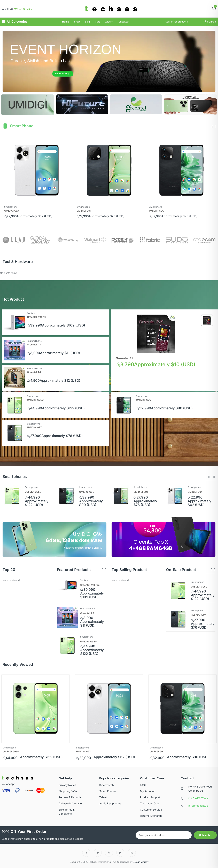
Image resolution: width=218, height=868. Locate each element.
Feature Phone (34, 341)
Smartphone (11, 207)
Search (210, 22)
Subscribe (205, 835)
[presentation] (212, 127)
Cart (97, 22)
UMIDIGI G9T (84, 211)
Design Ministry (141, 862)
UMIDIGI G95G (35, 400)
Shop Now (62, 74)
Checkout (124, 22)
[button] (209, 477)
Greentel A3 (34, 344)
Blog (87, 22)
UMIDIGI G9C (157, 211)
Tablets (31, 313)
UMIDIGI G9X (12, 211)
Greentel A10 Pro (37, 317)
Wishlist (109, 22)
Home (66, 22)
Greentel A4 (34, 372)
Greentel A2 (125, 358)
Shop (77, 22)
